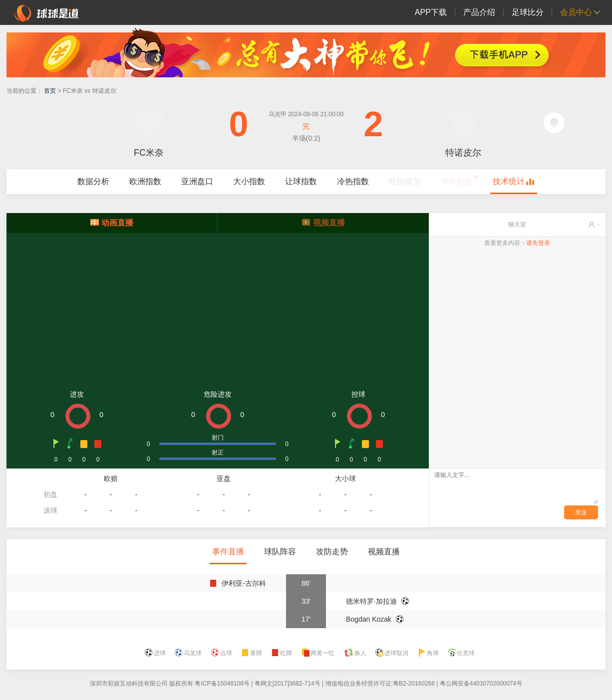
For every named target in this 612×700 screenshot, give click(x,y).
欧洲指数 (145, 181)
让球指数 (301, 181)
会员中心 (576, 12)
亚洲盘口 (197, 181)
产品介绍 (479, 12)
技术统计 (509, 181)
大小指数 (249, 181)
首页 (50, 91)
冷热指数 (353, 181)
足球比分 (528, 12)
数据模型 (405, 181)
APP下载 (431, 12)
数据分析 (93, 181)
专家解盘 (457, 181)
